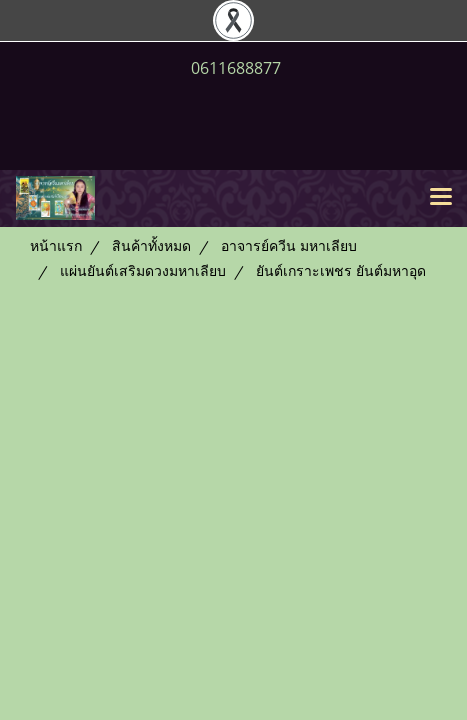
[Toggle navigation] (441, 198)
